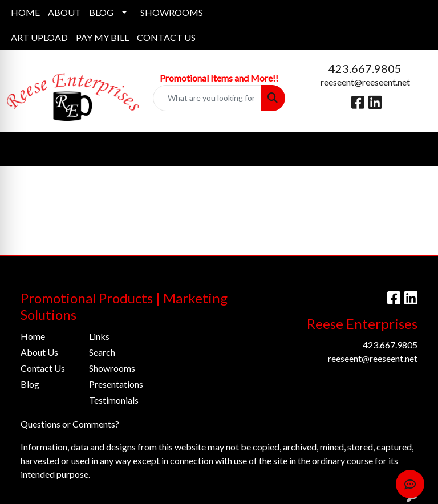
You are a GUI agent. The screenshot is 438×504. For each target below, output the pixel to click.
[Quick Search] (207, 98)
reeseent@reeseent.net (365, 82)
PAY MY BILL (102, 37)
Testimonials (114, 400)
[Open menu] (415, 149)
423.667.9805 (365, 68)
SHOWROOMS (172, 12)
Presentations (116, 384)
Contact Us (43, 368)
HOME (25, 12)
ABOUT (64, 12)
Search (102, 352)
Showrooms (112, 368)
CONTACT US (166, 37)
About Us (39, 352)
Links (99, 336)
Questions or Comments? (70, 424)
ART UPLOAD (39, 37)
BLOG (101, 12)
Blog (30, 384)
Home (33, 336)
